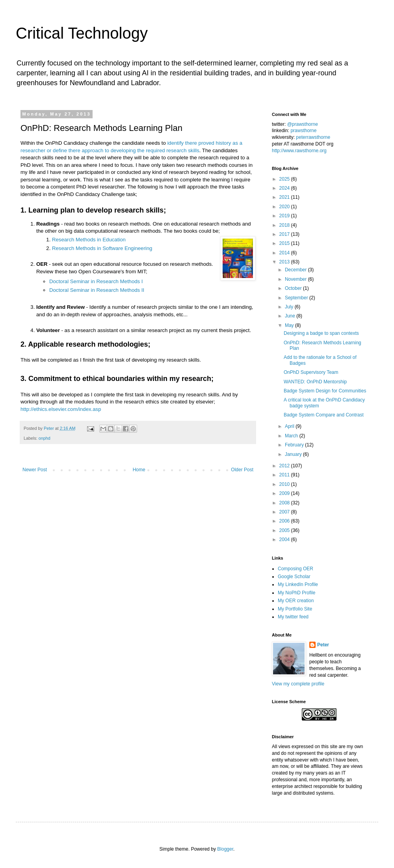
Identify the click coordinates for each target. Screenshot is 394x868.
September (297, 298)
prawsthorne (303, 131)
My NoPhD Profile (296, 593)
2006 (285, 521)
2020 (285, 207)
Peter (323, 645)
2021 (285, 197)
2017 (285, 234)
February (295, 445)
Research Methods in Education (89, 240)
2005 (285, 530)
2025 (285, 179)
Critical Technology (82, 33)
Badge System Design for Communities (325, 391)
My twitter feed (293, 617)
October (294, 288)
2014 (285, 253)
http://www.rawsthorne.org (299, 151)
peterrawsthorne (313, 137)
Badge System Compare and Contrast (324, 415)
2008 (285, 503)
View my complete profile (298, 684)
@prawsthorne (303, 124)
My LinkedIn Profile (298, 584)
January (294, 454)
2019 (285, 216)
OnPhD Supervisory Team (311, 372)
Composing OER (295, 569)
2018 (285, 225)
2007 (285, 512)
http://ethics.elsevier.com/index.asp (61, 409)
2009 (285, 493)
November (296, 279)
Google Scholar (294, 577)
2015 (285, 243)
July (290, 307)
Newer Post (35, 470)
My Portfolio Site (295, 609)
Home (139, 470)
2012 (285, 466)
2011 (285, 475)
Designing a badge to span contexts (321, 333)
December (296, 270)
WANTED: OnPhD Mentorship (315, 382)
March (292, 436)
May (290, 325)
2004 (285, 539)
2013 (285, 262)
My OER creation (296, 601)
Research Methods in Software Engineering (102, 248)
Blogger (225, 849)
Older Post (242, 470)
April (290, 426)
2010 (285, 484)
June (291, 316)
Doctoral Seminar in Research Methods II (97, 290)
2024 (285, 188)
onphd (45, 438)
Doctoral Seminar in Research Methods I (96, 281)
